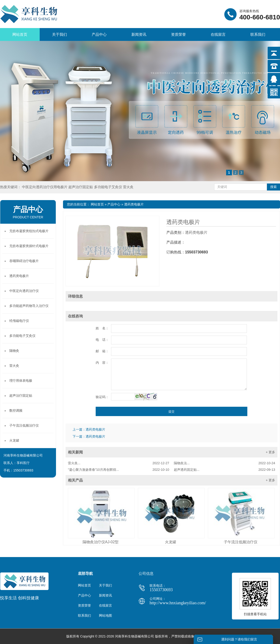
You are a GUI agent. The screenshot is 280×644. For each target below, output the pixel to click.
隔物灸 (14, 351)
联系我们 (258, 34)
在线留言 (218, 34)
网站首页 (20, 34)
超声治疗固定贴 (81, 187)
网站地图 (105, 615)
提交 (171, 412)
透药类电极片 (134, 204)
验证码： (102, 397)
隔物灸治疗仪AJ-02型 (101, 542)
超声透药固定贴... (224, 470)
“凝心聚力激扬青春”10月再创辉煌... (119, 470)
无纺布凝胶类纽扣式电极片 (29, 231)
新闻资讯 (139, 34)
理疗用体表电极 (21, 381)
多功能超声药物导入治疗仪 (29, 306)
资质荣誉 (178, 34)
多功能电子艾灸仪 (108, 187)
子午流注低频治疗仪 (241, 542)
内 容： (102, 363)
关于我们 (59, 34)
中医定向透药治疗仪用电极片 (45, 187)
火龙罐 (171, 542)
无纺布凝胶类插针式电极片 (29, 246)
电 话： (102, 340)
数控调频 (16, 410)
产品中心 (99, 34)
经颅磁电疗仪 (19, 321)
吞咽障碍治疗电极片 (24, 261)
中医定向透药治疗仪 (24, 291)
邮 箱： (102, 351)
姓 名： (102, 328)
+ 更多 (270, 452)
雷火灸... (119, 463)
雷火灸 (128, 187)
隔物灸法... (224, 463)
